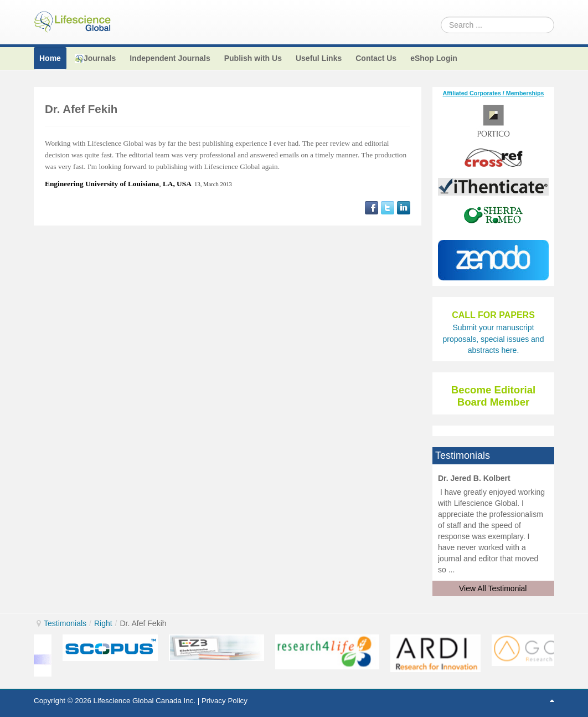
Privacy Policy (225, 701)
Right (103, 623)
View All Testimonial (493, 588)
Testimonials (65, 623)
